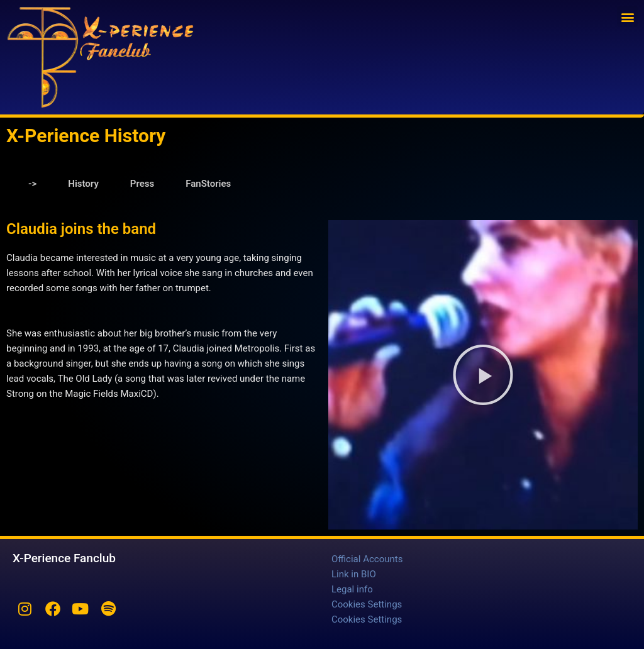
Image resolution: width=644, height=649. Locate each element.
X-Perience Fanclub (64, 558)
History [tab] (83, 184)
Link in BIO (354, 574)
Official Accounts (367, 559)
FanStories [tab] (208, 184)
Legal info (352, 589)
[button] (627, 17)
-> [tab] (32, 184)
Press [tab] (142, 184)
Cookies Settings (367, 604)
